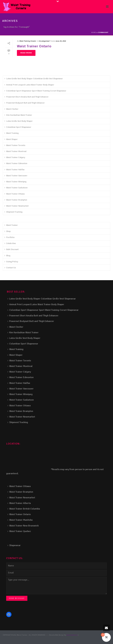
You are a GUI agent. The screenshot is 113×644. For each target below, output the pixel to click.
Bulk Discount (11, 249)
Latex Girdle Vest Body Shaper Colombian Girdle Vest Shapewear (34, 79)
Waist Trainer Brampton (16, 200)
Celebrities (10, 243)
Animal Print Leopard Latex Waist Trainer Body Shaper (29, 85)
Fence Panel (93, 637)
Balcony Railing (82, 637)
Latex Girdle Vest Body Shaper (19, 121)
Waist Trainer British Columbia (24, 509)
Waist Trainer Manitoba (20, 520)
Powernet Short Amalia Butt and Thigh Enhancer (26, 97)
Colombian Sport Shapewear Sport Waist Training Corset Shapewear (35, 91)
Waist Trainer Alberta (19, 503)
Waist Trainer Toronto (15, 145)
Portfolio (9, 237)
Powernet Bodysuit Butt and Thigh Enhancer (25, 103)
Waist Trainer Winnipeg (15, 182)
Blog (7, 256)
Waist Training (11, 133)
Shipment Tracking (13, 212)
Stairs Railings (85, 635)
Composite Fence (96, 635)
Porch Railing (71, 637)
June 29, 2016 (61, 41)
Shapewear (14, 545)
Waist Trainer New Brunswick (23, 526)
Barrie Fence (102, 637)
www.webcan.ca (72, 635)
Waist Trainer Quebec (19, 531)
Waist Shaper (11, 139)
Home (94, 32)
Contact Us (10, 268)
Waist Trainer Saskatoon (16, 188)
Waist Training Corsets (28, 41)
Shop (8, 231)
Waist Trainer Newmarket (16, 206)
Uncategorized (44, 41)
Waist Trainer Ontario (34, 46)
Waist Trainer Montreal (15, 151)
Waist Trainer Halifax (14, 170)
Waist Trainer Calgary (15, 157)
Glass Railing (52, 637)
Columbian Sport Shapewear (18, 127)
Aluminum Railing (40, 637)
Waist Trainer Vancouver (16, 176)
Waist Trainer (11, 225)
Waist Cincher (11, 109)
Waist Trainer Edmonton (16, 163)
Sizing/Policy (11, 262)
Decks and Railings (26, 637)
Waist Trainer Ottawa (14, 194)
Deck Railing (14, 637)
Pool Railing (62, 637)
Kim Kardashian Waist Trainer (18, 115)
